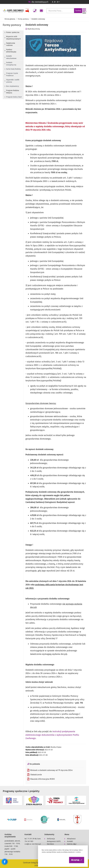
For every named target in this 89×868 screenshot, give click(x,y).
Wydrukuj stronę (33, 29)
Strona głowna (10, 19)
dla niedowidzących (38, 2)
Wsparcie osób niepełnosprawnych (13, 38)
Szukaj (78, 11)
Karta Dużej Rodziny (13, 69)
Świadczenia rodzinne (10, 44)
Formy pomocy (23, 19)
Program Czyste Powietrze (11, 74)
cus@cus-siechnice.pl (33, 844)
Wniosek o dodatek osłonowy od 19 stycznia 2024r (50, 770)
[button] (77, 860)
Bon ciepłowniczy (12, 86)
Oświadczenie (35, 775)
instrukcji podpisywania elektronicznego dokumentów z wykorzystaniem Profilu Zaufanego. (52, 735)
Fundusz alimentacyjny (10, 51)
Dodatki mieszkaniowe (11, 57)
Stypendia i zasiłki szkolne (12, 81)
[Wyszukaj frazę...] (60, 11)
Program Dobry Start (13, 97)
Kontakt (70, 841)
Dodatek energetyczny (10, 64)
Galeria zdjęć (72, 844)
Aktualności (71, 838)
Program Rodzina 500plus (12, 92)
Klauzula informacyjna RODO (41, 779)
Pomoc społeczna (12, 32)
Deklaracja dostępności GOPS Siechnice (54, 841)
